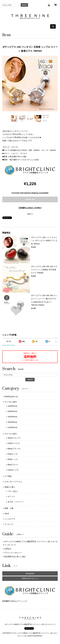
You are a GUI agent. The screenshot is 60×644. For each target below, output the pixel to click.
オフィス (11, 496)
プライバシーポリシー (13, 553)
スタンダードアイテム (13, 482)
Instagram (30, 573)
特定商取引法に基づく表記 (15, 557)
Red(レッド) (13, 459)
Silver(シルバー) (14, 438)
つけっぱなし (13, 491)
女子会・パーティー (16, 502)
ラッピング (9, 524)
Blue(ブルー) (13, 465)
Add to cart (30, 199)
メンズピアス (10, 519)
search (24, 5)
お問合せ (8, 549)
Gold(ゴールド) (14, 443)
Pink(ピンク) (13, 454)
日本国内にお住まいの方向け (30, 208)
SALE (7, 514)
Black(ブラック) (14, 449)
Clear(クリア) (13, 470)
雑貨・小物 (9, 508)
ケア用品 (8, 476)
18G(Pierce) (12, 417)
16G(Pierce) (12, 411)
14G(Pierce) (12, 406)
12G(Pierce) (12, 427)
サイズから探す (11, 402)
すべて (9, 341)
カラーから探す (11, 434)
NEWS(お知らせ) (11, 397)
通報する (30, 214)
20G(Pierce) (12, 422)
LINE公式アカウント (30, 579)
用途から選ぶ (10, 487)
